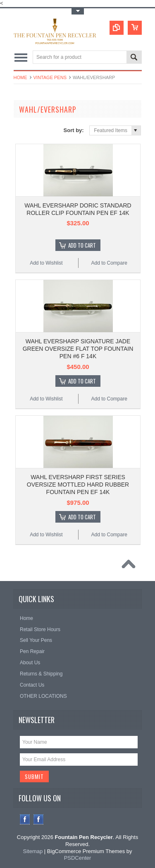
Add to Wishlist (46, 263)
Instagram (39, 819)
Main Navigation (21, 58)
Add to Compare (109, 263)
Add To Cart (82, 245)
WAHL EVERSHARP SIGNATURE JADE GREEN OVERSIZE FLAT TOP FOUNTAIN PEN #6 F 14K (78, 349)
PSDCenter (78, 858)
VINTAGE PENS (50, 77)
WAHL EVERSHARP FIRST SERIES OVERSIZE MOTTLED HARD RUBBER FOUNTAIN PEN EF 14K (78, 485)
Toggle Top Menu (78, 11)
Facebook (25, 819)
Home (20, 77)
